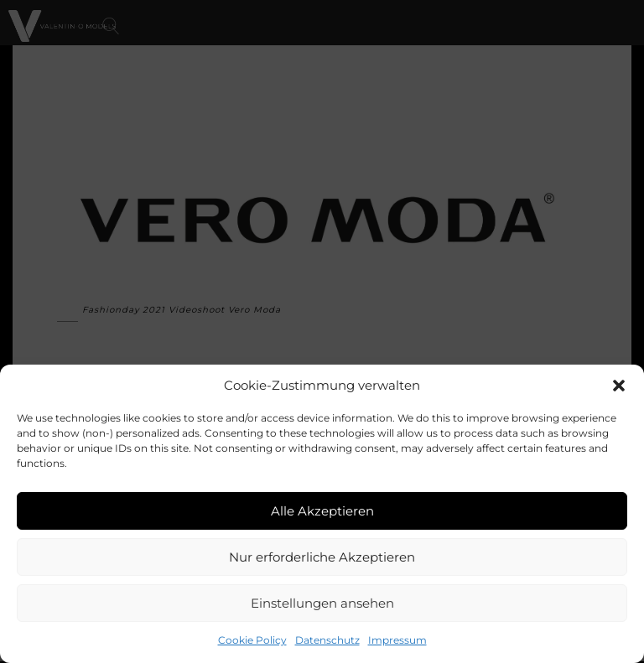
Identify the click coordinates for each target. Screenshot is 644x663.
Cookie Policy (252, 640)
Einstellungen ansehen (322, 603)
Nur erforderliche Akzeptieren (322, 557)
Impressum (397, 640)
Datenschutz (327, 640)
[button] (619, 386)
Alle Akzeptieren (322, 511)
